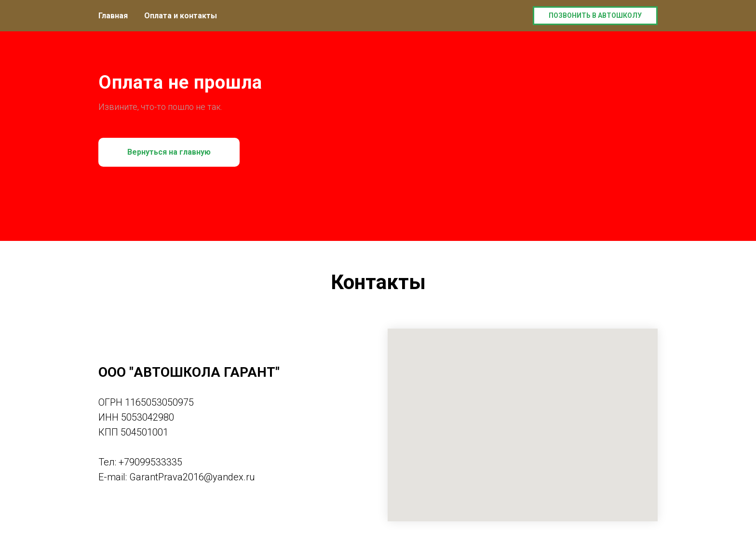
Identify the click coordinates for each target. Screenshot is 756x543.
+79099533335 (150, 462)
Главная (113, 16)
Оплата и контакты (181, 16)
